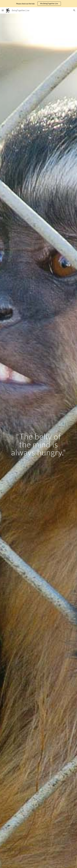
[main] (38, 444)
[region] (38, 4)
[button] (3, 10)
